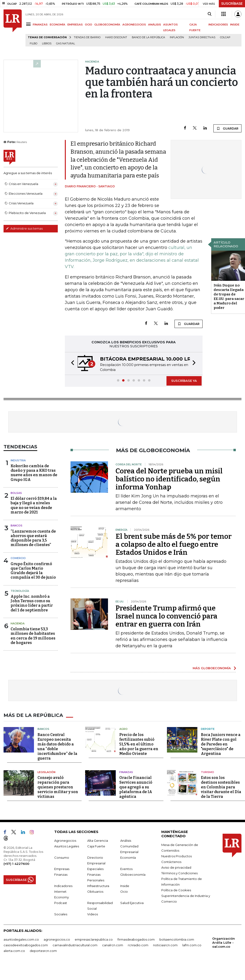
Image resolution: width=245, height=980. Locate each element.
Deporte (208, 729)
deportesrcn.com (43, 951)
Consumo (62, 858)
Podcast (61, 903)
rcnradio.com (138, 945)
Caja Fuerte (96, 846)
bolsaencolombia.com (177, 939)
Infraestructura (98, 886)
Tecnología (20, 591)
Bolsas (16, 493)
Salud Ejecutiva (132, 903)
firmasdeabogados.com (136, 939)
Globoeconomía (133, 875)
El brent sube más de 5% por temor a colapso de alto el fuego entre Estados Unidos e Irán (174, 544)
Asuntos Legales (67, 846)
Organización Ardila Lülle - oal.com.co (224, 942)
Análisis (126, 841)
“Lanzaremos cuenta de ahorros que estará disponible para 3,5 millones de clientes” (33, 538)
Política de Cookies (176, 890)
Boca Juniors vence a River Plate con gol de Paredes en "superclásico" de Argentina (221, 744)
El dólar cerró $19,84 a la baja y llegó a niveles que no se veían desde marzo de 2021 (34, 505)
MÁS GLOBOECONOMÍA (212, 668)
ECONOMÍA (58, 25)
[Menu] (29, 24)
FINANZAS (40, 25)
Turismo (208, 772)
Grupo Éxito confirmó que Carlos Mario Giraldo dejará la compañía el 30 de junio (33, 571)
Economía (128, 858)
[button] (71, 364)
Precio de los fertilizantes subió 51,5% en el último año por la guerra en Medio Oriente (139, 744)
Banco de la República (148, 37)
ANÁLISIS (155, 25)
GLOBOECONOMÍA (107, 25)
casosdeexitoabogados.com (26, 945)
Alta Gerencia (98, 841)
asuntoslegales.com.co (21, 939)
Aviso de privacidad (176, 867)
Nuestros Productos (176, 856)
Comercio (18, 558)
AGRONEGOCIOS (134, 25)
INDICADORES (218, 25)
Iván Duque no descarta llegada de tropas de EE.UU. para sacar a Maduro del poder (229, 297)
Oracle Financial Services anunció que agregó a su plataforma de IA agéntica (136, 787)
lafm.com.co (192, 945)
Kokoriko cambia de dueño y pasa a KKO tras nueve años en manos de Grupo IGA (34, 473)
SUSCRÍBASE (232, 4)
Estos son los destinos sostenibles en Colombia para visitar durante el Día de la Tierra (221, 787)
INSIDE (235, 25)
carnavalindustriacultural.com (75, 945)
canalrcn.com (113, 945)
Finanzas (126, 772)
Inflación (177, 37)
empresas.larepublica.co (94, 939)
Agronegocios (65, 841)
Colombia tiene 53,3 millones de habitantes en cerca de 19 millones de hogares (33, 636)
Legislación (46, 772)
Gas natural (66, 44)
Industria (18, 460)
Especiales (95, 869)
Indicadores (63, 886)
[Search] (210, 14)
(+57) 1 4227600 (16, 864)
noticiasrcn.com (165, 945)
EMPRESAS (75, 25)
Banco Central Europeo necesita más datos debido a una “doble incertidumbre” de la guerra (57, 747)
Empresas (62, 869)
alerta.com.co (14, 951)
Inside (125, 886)
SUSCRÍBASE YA (184, 381)
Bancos (17, 526)
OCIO (89, 25)
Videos (93, 914)
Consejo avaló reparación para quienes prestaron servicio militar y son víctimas (58, 787)
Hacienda (18, 623)
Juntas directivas (202, 37)
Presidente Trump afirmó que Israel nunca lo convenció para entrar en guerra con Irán (166, 616)
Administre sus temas (24, 228)
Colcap (225, 37)
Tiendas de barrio (87, 37)
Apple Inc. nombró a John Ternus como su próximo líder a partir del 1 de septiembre (32, 603)
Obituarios (95, 892)
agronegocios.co (57, 939)
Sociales (61, 914)
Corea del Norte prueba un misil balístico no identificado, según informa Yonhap (169, 479)
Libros (47, 44)
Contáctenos (171, 862)
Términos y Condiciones (179, 873)
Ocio (124, 892)
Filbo (33, 44)
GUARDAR (227, 128)
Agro (123, 729)
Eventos (126, 869)
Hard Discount (116, 37)
